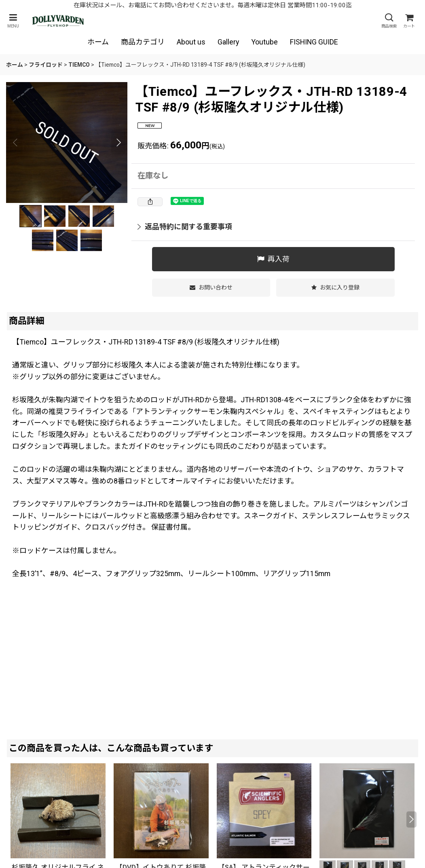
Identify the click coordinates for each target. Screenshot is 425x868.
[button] (13, 21)
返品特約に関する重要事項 (185, 227)
